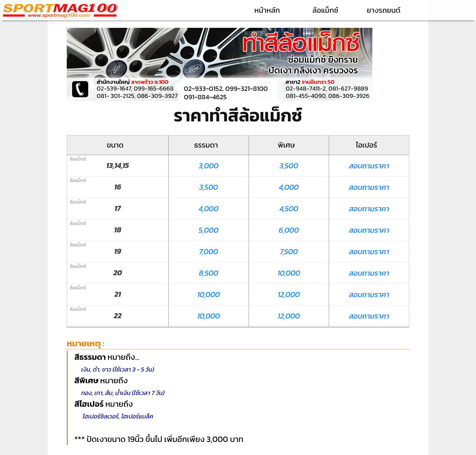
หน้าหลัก (267, 10)
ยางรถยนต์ (383, 10)
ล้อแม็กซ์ (325, 10)
